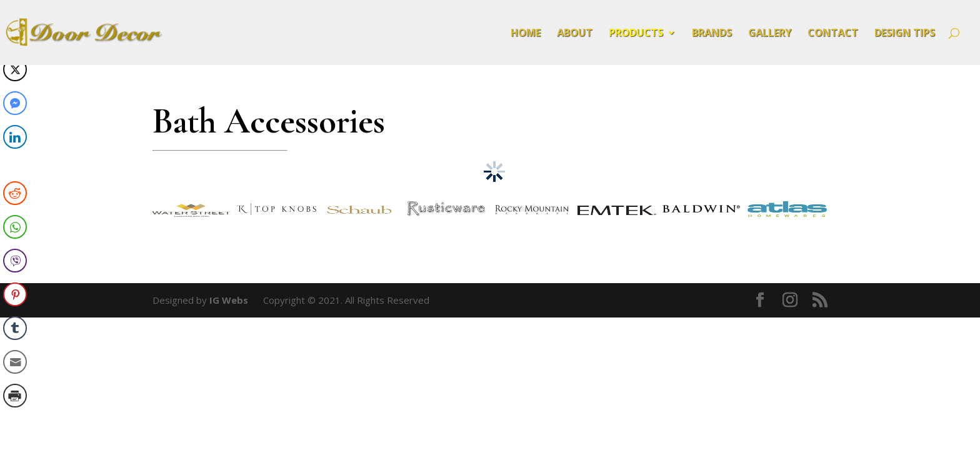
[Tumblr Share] (15, 328)
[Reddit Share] (15, 193)
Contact (833, 34)
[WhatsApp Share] (15, 227)
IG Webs (229, 300)
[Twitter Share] (15, 69)
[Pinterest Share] (15, 294)
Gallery (770, 34)
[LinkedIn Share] (15, 137)
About (575, 34)
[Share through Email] (15, 362)
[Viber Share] (15, 261)
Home (526, 34)
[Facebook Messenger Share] (15, 103)
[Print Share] (15, 396)
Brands (712, 34)
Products (636, 34)
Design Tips (905, 34)
